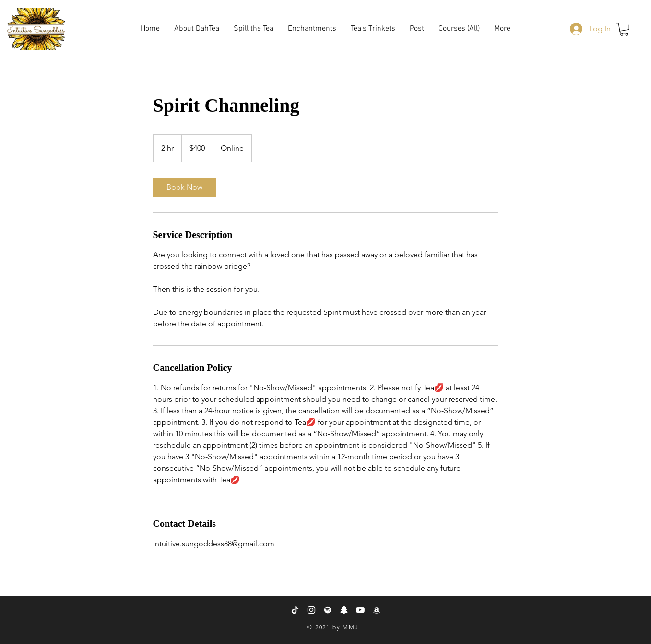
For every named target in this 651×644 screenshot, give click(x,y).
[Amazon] (377, 610)
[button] (373, 29)
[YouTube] (360, 610)
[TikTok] (295, 610)
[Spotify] (328, 610)
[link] (185, 187)
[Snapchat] (344, 610)
